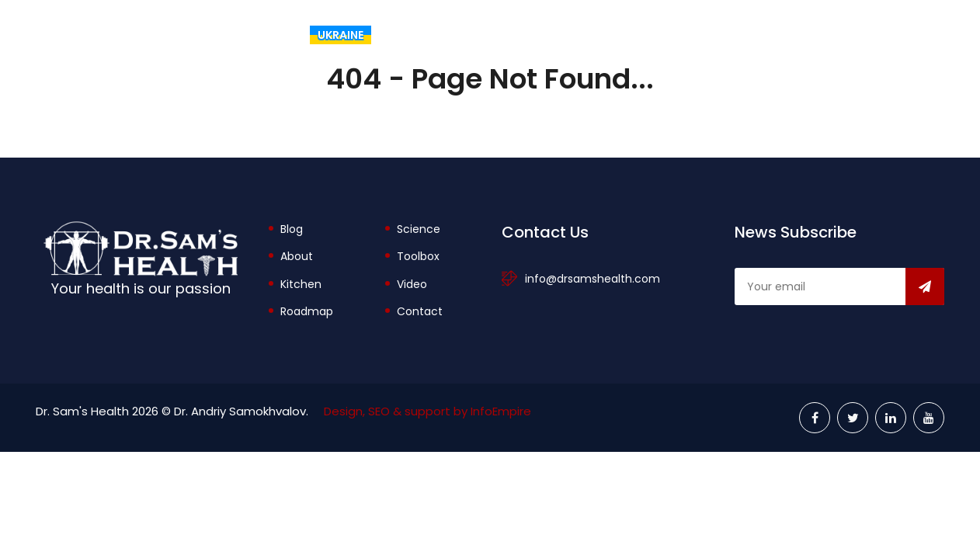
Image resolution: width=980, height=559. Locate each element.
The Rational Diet (457, 35)
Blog (559, 35)
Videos (908, 35)
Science (419, 229)
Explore (818, 35)
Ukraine (341, 35)
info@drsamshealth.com (593, 279)
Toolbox (721, 35)
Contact (420, 311)
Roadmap (307, 311)
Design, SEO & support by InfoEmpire (427, 411)
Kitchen (301, 284)
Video (412, 284)
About (628, 35)
